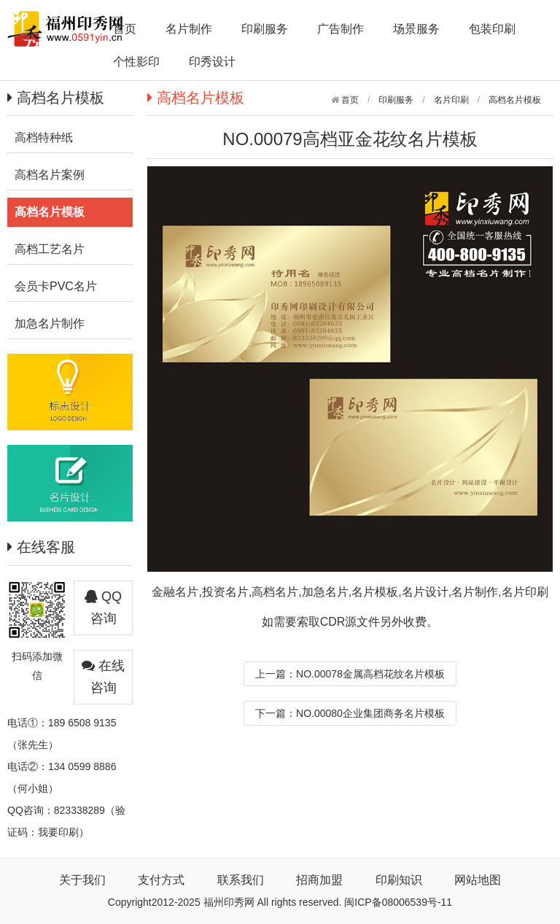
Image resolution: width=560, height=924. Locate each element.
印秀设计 (212, 62)
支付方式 (161, 880)
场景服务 (416, 29)
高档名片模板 (515, 100)
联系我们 (241, 880)
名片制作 (189, 29)
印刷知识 (399, 880)
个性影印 (136, 62)
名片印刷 (451, 100)
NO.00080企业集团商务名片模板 (370, 713)
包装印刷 (492, 29)
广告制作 (341, 29)
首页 (125, 29)
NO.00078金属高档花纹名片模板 (370, 674)
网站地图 (478, 880)
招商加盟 (319, 880)
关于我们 (82, 880)
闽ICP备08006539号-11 (398, 902)
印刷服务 (265, 29)
